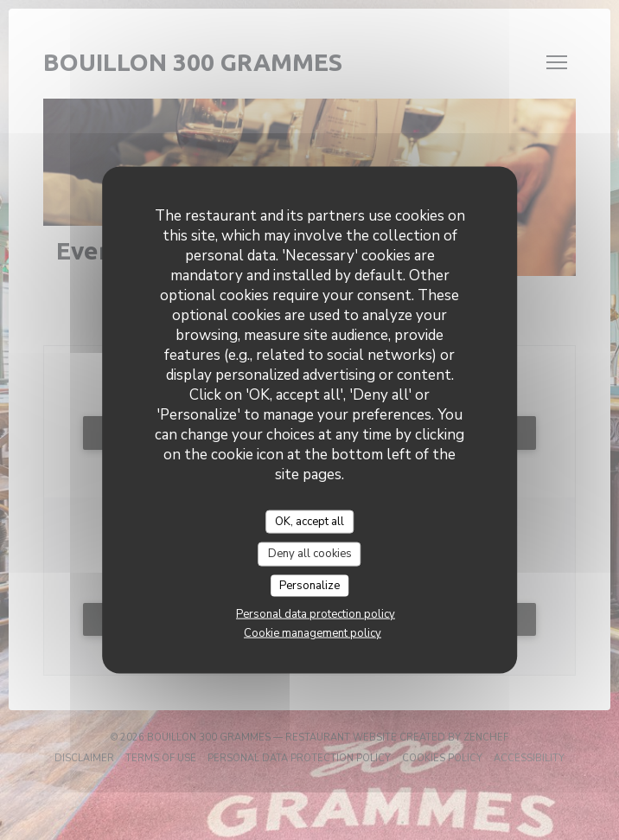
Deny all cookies (310, 554)
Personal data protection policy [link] (316, 614)
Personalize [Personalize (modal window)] (309, 585)
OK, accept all (309, 521)
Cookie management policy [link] (313, 633)
